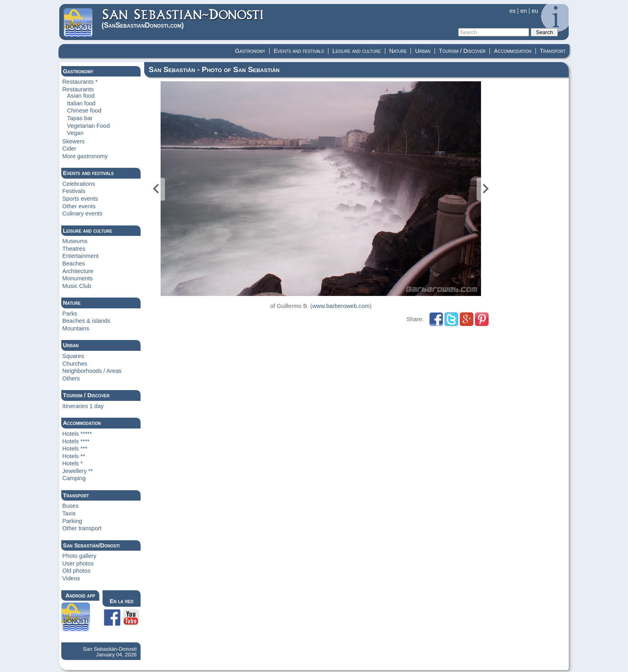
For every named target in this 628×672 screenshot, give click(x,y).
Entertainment (81, 256)
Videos (71, 578)
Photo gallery (80, 556)
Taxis (69, 513)
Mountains (76, 328)
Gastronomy (250, 51)
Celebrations (79, 184)
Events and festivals (299, 51)
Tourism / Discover (462, 51)
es (512, 11)
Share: (416, 319)
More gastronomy (85, 156)
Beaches (74, 264)
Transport (553, 51)
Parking (72, 521)
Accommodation (512, 51)
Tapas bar (80, 118)
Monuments (78, 278)
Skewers (74, 141)
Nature (398, 51)
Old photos (76, 571)
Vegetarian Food (88, 126)
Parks (70, 314)
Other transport (82, 528)
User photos (78, 563)
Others (71, 378)
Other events (79, 206)
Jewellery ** (78, 471)
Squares (73, 356)
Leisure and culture (357, 51)
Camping (74, 478)
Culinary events (83, 213)
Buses (70, 506)
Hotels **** (76, 441)
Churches (75, 364)
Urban (423, 51)
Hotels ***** (77, 434)
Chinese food (84, 111)
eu (535, 11)
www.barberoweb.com (341, 306)
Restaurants (78, 89)
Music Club (77, 286)
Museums (75, 241)
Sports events (80, 199)
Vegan (75, 133)
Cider (69, 149)
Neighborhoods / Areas (92, 371)
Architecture (78, 271)
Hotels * (73, 463)
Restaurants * (80, 82)
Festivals (74, 191)
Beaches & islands (87, 321)
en (523, 11)
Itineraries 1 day (83, 406)
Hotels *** (75, 449)
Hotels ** (74, 456)
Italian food (81, 103)
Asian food (81, 96)
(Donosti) (183, 19)
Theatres (74, 249)
